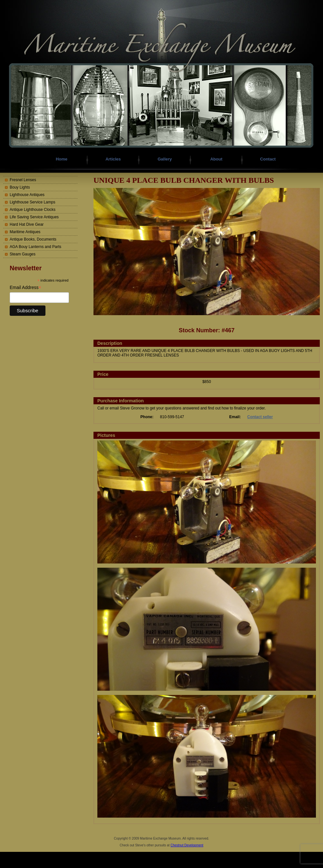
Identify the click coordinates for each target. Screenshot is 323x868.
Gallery (165, 159)
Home (62, 159)
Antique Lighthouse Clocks (33, 210)
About (216, 159)
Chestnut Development (187, 845)
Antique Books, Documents (33, 239)
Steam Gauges (23, 254)
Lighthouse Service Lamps (32, 202)
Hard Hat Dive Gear (27, 224)
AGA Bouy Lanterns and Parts (35, 247)
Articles (113, 159)
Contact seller (260, 417)
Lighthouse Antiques (27, 195)
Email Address (25, 288)
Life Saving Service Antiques (34, 217)
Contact (268, 159)
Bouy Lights (20, 187)
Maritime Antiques (25, 232)
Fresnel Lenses (23, 180)
